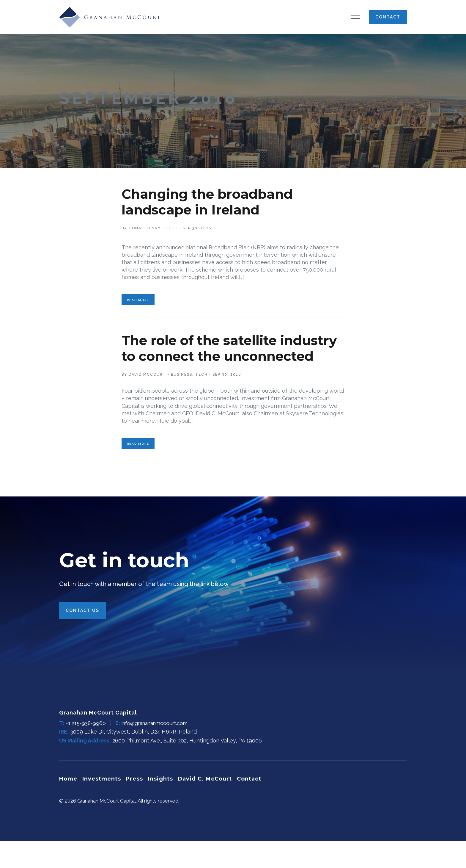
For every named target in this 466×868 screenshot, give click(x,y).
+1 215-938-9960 (86, 751)
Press (136, 806)
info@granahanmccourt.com (158, 751)
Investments (103, 806)
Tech (172, 236)
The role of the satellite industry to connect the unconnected (211, 365)
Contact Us (82, 639)
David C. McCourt (209, 806)
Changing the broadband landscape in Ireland (217, 209)
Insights (163, 806)
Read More (138, 309)
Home (68, 806)
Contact (388, 21)
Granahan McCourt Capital (107, 828)
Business (182, 399)
